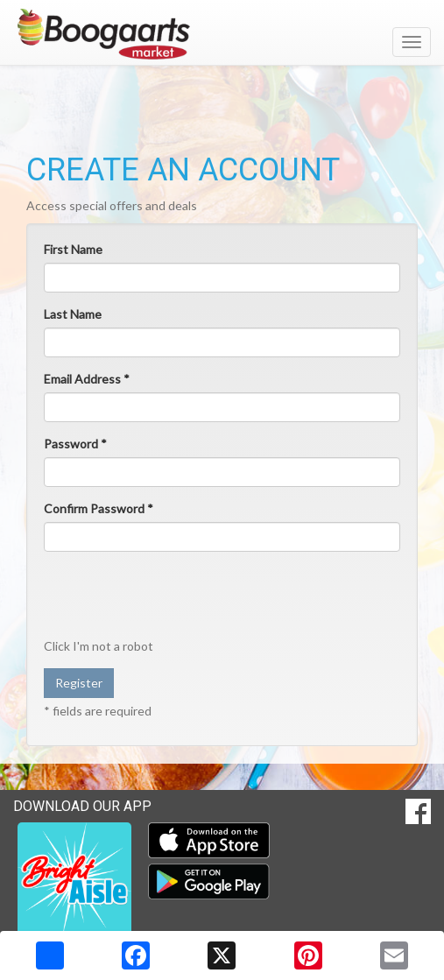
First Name (73, 249)
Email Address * (87, 379)
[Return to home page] (222, 34)
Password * (75, 444)
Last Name (73, 314)
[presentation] (177, 599)
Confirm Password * (99, 508)
